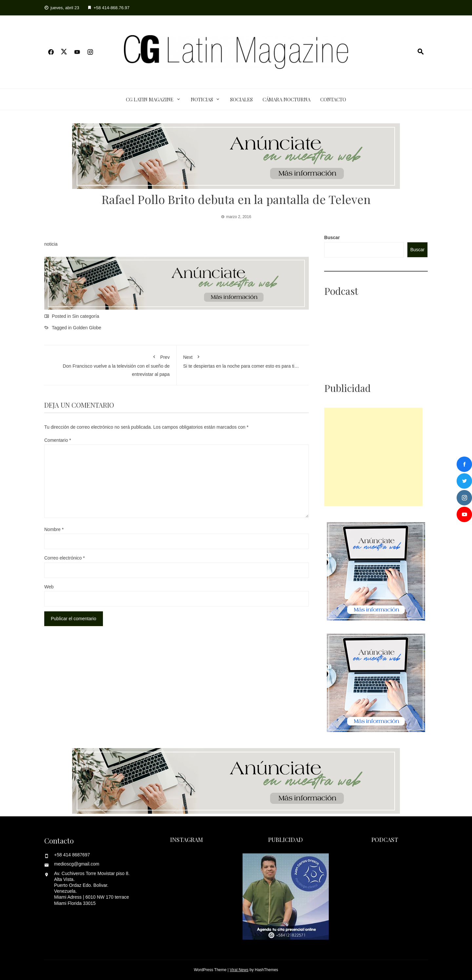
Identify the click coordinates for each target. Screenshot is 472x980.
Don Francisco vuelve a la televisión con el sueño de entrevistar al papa (110, 364)
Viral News (239, 970)
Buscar (332, 237)
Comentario (58, 440)
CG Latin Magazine (150, 99)
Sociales (241, 99)
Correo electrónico (65, 558)
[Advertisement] (373, 457)
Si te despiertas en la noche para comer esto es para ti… (243, 360)
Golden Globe (87, 328)
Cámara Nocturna (286, 99)
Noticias (202, 99)
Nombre (54, 529)
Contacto (333, 99)
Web (49, 587)
